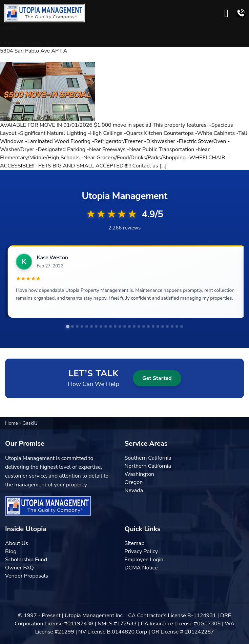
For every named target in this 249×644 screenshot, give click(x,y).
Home (12, 423)
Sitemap (135, 543)
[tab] (68, 326)
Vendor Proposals (27, 576)
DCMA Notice (141, 568)
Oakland (39, 43)
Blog (11, 551)
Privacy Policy (141, 551)
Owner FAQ (19, 568)
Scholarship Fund (26, 560)
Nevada (134, 490)
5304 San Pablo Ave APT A (34, 51)
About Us (17, 543)
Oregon (134, 482)
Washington (140, 474)
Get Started (157, 378)
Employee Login (144, 560)
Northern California (148, 466)
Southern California (148, 458)
